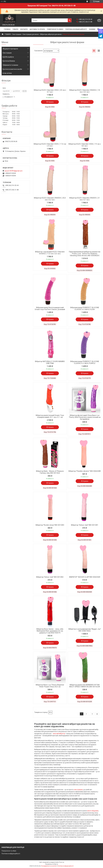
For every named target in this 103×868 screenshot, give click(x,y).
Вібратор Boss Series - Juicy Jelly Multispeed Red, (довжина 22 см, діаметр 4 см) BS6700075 (50, 631)
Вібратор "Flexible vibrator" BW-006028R (85, 471)
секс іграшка (78, 790)
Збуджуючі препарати (10, 49)
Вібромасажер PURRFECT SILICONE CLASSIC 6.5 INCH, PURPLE (85, 362)
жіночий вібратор (59, 734)
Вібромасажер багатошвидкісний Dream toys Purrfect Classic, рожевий (50, 308)
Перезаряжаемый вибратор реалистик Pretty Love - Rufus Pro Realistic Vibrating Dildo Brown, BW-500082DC (85, 254)
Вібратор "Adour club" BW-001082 (50, 577)
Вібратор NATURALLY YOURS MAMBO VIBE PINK (50, 362)
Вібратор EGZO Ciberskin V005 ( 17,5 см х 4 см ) (50, 145)
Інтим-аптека (7, 73)
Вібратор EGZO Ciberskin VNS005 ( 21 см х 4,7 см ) (85, 199)
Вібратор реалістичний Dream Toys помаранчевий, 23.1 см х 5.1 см (50, 416)
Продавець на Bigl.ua (52, 864)
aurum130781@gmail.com (14, 171)
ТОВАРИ (15, 29)
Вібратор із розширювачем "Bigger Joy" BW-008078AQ (85, 630)
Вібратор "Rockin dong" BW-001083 (50, 525)
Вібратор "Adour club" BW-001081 (85, 525)
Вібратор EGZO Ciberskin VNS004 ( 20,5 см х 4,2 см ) (50, 199)
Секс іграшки (17, 34)
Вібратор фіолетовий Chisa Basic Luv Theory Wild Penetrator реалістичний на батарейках (85, 417)
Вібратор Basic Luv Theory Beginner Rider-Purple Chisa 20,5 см (50, 686)
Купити (51, 102)
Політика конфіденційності (11, 854)
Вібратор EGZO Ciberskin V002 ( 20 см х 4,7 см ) (50, 91)
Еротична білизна (9, 61)
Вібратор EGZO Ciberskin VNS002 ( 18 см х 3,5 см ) (85, 91)
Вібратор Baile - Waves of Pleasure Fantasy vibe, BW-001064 (50, 472)
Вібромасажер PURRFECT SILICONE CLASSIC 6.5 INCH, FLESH (85, 308)
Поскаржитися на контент (49, 866)
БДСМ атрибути (8, 57)
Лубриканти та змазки (10, 65)
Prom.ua (62, 862)
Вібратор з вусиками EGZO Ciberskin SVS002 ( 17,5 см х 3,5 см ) (50, 253)
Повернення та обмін (9, 851)
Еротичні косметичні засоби (12, 69)
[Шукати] (70, 20)
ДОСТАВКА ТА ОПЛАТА (37, 29)
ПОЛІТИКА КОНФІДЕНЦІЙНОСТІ (76, 29)
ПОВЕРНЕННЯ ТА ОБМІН (55, 29)
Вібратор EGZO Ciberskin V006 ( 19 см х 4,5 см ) (85, 145)
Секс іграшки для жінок (31, 34)
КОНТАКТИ (24, 29)
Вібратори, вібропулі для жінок (51, 34)
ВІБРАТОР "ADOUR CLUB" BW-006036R (85, 577)
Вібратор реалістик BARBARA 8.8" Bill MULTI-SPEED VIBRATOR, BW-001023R (85, 686)
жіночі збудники (93, 811)
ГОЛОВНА (7, 29)
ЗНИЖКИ (92, 29)
